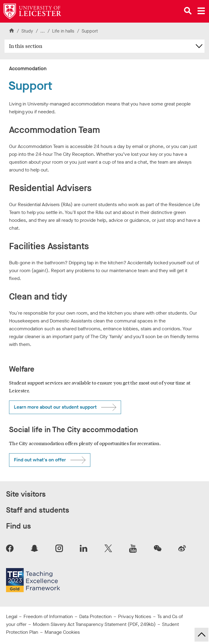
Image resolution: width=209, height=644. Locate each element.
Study (27, 31)
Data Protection (95, 616)
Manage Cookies (62, 632)
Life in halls (64, 31)
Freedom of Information (48, 616)
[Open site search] (188, 11)
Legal (12, 616)
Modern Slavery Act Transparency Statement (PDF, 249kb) (94, 624)
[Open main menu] (201, 11)
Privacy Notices (135, 616)
